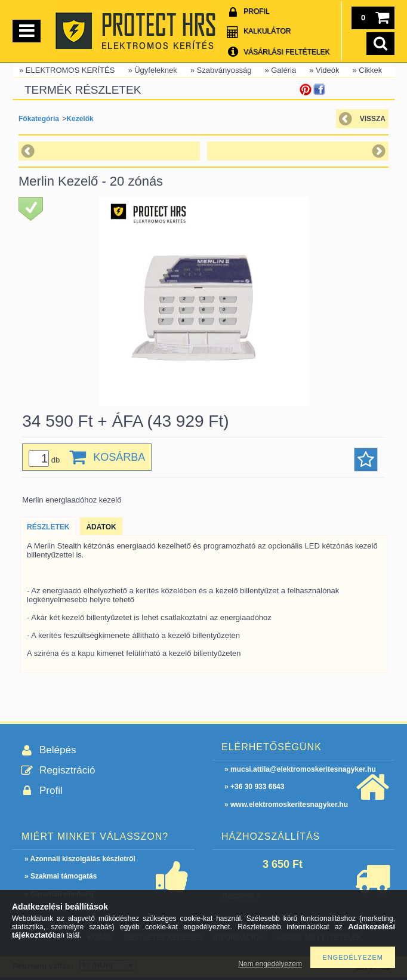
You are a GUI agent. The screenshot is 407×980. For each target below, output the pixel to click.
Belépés (58, 750)
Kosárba (119, 457)
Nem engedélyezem (270, 964)
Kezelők (80, 119)
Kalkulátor (267, 31)
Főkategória (39, 119)
